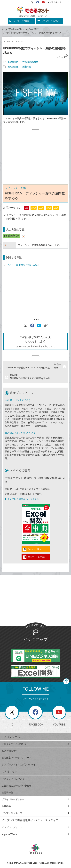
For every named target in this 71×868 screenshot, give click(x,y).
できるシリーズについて (35, 744)
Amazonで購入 (35, 549)
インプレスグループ (35, 813)
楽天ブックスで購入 (37, 557)
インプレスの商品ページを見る (22, 499)
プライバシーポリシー (35, 799)
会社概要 (35, 806)
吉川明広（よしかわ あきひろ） (21, 433)
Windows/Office (16, 29)
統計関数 (26, 67)
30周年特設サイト (35, 751)
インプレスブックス (35, 827)
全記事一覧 (35, 792)
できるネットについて (59, 2)
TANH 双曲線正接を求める (23, 265)
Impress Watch (35, 834)
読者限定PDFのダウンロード (35, 758)
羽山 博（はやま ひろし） (18, 400)
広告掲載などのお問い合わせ (35, 786)
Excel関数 (34, 29)
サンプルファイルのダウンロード (35, 764)
